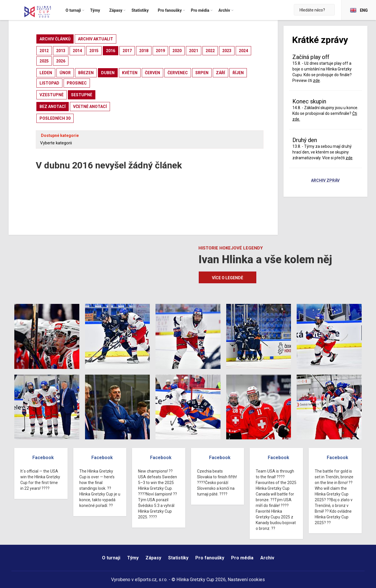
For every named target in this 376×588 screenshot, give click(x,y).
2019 (160, 51)
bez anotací (53, 107)
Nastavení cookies (246, 580)
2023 (227, 51)
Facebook (43, 458)
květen (130, 73)
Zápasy (153, 558)
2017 (127, 51)
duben (108, 73)
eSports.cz (146, 580)
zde (316, 80)
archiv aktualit (96, 39)
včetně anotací (90, 107)
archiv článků (55, 39)
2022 (210, 51)
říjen (238, 73)
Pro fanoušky (210, 558)
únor (65, 73)
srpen (202, 73)
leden (46, 73)
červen (152, 73)
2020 (177, 51)
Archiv (267, 558)
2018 (144, 51)
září (221, 73)
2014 (77, 51)
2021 (194, 51)
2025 (44, 61)
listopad (49, 83)
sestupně (82, 95)
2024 (243, 51)
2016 (111, 51)
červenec (178, 73)
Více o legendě (228, 278)
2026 (61, 61)
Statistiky (178, 558)
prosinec (77, 83)
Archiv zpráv (325, 181)
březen (86, 73)
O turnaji (111, 558)
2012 (44, 51)
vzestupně (52, 95)
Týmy (133, 558)
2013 (61, 51)
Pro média (242, 558)
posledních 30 (55, 118)
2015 (94, 51)
